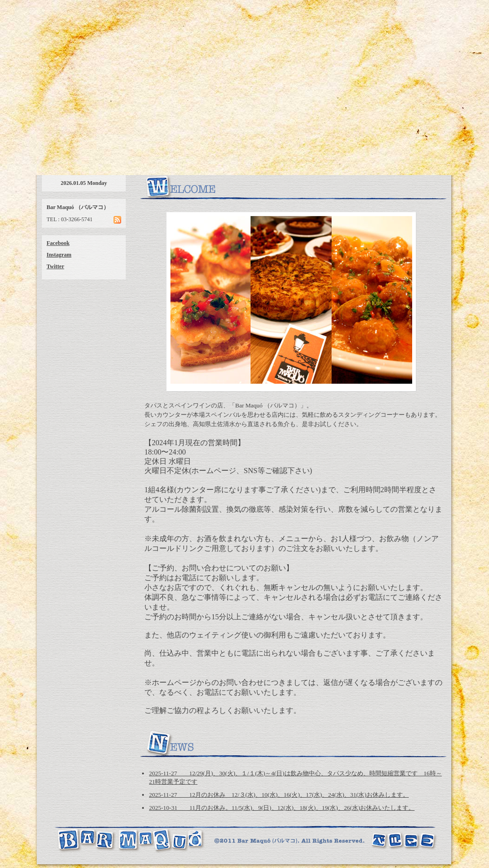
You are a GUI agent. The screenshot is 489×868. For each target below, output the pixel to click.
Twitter (55, 266)
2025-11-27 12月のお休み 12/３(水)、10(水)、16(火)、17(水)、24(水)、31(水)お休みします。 (279, 795)
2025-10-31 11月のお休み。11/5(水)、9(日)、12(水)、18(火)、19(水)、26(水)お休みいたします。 (282, 808)
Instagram (59, 255)
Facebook (58, 243)
